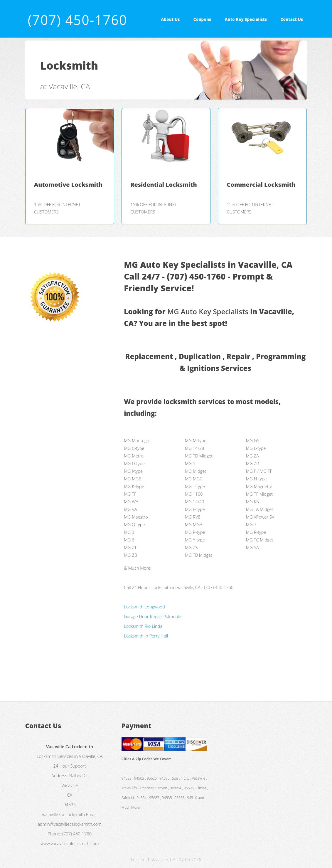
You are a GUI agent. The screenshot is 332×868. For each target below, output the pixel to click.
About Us (170, 19)
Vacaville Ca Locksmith (63, 814)
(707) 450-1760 (77, 20)
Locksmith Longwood (144, 607)
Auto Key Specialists (246, 19)
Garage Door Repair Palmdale (152, 616)
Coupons (202, 19)
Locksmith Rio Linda (143, 626)
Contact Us (292, 19)
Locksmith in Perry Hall (146, 636)
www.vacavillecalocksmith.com (70, 843)
